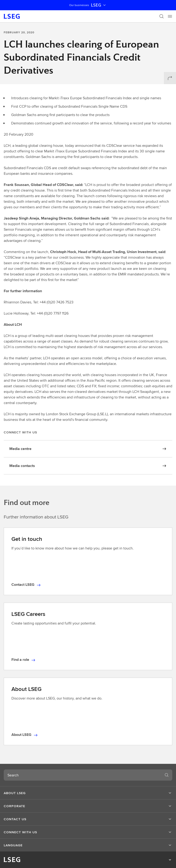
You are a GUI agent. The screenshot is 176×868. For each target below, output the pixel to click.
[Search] (162, 16)
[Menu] (170, 16)
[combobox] (82, 775)
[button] (88, 793)
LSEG (99, 5)
